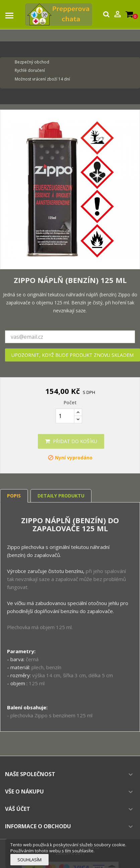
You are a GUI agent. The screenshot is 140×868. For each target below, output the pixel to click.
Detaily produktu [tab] (61, 496)
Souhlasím (29, 860)
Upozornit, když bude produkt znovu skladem (73, 355)
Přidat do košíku (71, 441)
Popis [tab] (14, 496)
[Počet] (65, 416)
